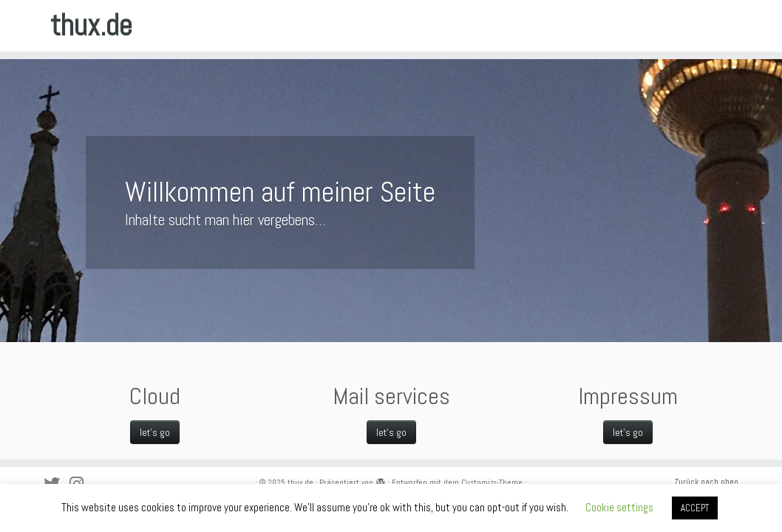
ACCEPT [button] (695, 508)
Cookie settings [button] (619, 507)
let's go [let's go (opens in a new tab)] (155, 432)
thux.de (91, 26)
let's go (628, 432)
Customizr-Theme (492, 482)
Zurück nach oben (706, 482)
